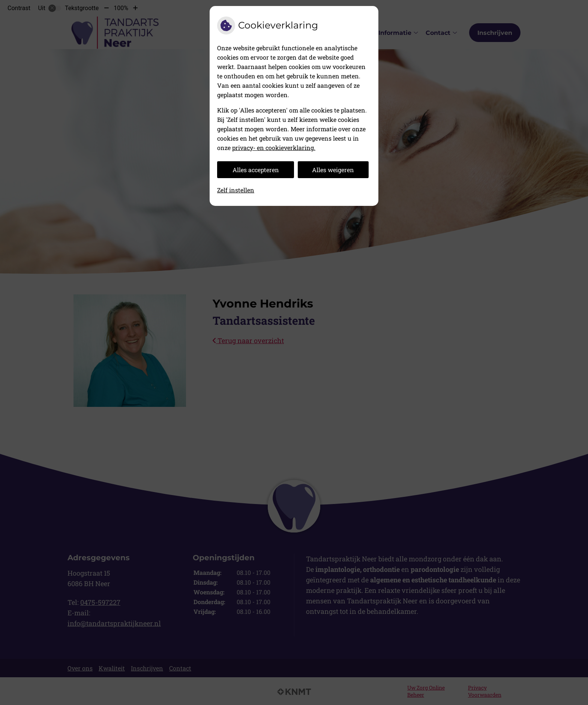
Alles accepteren (256, 170)
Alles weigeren (333, 170)
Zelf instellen (236, 190)
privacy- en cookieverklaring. (274, 148)
